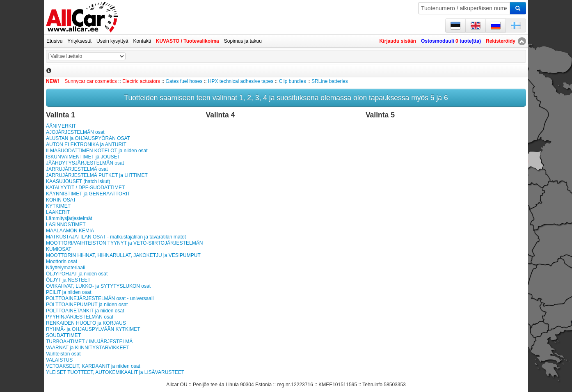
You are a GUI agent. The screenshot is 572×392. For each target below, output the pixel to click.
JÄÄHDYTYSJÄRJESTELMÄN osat (85, 163)
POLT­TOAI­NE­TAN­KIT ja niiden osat (85, 311)
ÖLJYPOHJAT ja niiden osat (77, 274)
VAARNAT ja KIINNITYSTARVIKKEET (88, 348)
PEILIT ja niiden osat (69, 292)
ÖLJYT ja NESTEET (68, 280)
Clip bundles (293, 81)
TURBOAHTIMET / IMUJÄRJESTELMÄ (89, 342)
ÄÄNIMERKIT (61, 126)
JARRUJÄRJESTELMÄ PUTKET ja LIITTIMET (97, 175)
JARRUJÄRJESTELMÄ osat (77, 169)
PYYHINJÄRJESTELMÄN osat (80, 317)
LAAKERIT (58, 212)
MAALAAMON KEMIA (70, 231)
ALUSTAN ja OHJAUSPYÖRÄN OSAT (88, 138)
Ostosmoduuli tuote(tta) (451, 41)
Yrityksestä (79, 41)
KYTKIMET (58, 206)
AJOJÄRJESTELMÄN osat (75, 132)
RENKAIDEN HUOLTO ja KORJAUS (86, 323)
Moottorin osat (62, 261)
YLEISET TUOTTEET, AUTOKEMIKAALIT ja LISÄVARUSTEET (115, 372)
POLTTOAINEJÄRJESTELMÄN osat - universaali (100, 298)
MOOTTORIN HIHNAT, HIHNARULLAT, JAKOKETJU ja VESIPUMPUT (123, 255)
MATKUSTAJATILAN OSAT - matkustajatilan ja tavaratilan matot (116, 237)
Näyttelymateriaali (65, 268)
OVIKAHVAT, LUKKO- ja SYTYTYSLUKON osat (98, 286)
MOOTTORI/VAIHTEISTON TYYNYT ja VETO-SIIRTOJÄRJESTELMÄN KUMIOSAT (124, 246)
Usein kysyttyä (112, 41)
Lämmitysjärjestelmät (69, 218)
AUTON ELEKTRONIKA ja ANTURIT (86, 144)
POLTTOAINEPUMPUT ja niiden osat (87, 305)
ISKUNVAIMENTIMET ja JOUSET (83, 157)
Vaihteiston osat (63, 354)
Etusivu (54, 41)
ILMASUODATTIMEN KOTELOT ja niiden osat (97, 151)
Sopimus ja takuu (243, 41)
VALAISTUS (59, 360)
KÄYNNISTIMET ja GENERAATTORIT (88, 194)
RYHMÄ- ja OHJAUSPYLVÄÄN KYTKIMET (93, 329)
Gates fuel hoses (184, 81)
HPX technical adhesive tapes (241, 81)
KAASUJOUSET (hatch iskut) (78, 181)
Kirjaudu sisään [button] (398, 41)
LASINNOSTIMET (66, 225)
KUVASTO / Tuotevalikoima (188, 41)
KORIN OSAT (61, 200)
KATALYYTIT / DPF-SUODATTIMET (85, 188)
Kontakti (142, 41)
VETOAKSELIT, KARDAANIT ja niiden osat (93, 366)
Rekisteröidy (501, 41)
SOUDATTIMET (63, 335)
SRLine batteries (330, 81)
